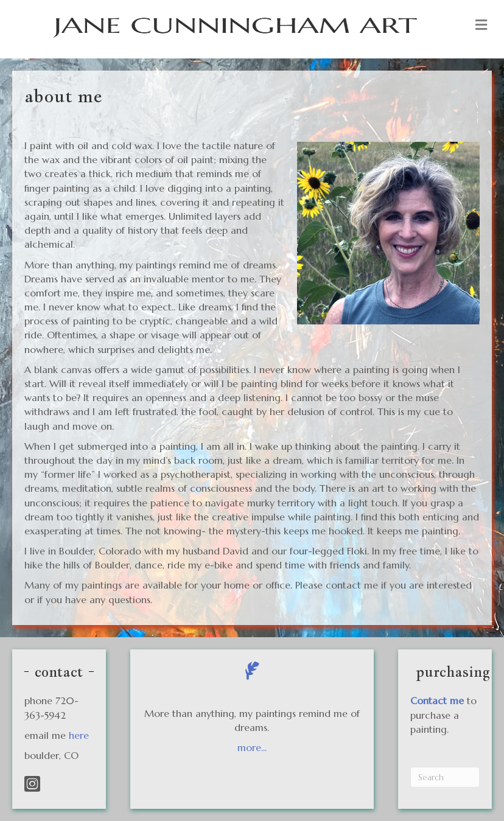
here (79, 735)
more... (252, 747)
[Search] (445, 777)
